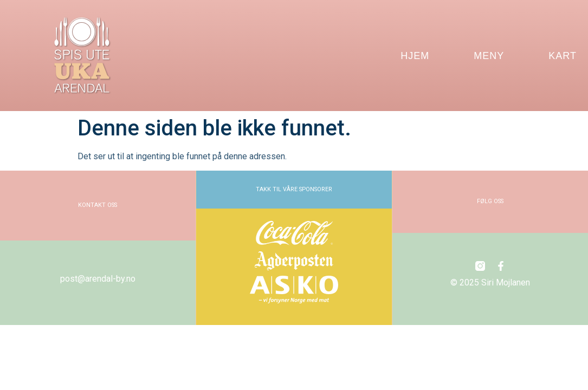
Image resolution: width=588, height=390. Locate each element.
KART (563, 56)
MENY (489, 56)
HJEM (415, 56)
